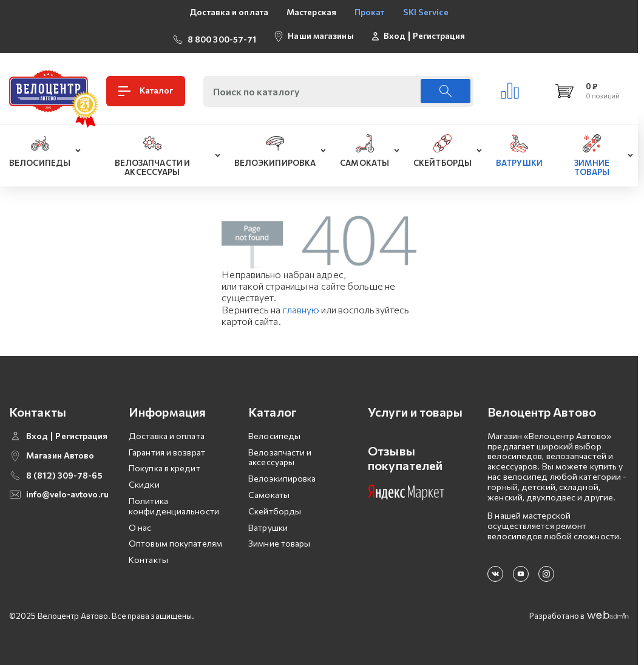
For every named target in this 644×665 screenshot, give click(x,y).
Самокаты (269, 490)
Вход (395, 33)
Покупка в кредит (164, 464)
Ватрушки (268, 523)
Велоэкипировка (282, 473)
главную (301, 305)
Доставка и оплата (229, 12)
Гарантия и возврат (167, 447)
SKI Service (426, 12)
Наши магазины (320, 33)
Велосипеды (274, 431)
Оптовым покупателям (175, 538)
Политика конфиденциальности (174, 501)
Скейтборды (275, 506)
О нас (140, 523)
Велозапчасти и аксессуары (280, 452)
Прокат (370, 12)
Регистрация (439, 33)
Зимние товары (279, 538)
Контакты (148, 555)
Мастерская (311, 12)
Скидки (144, 479)
